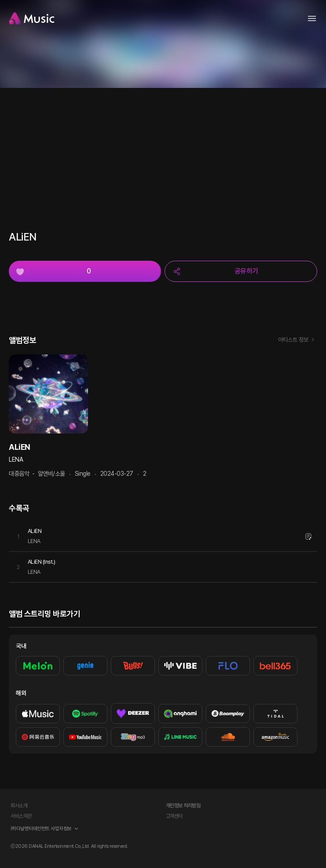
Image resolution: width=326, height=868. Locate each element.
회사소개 (19, 806)
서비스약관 (21, 816)
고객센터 (174, 816)
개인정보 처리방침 (183, 806)
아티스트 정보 (298, 340)
